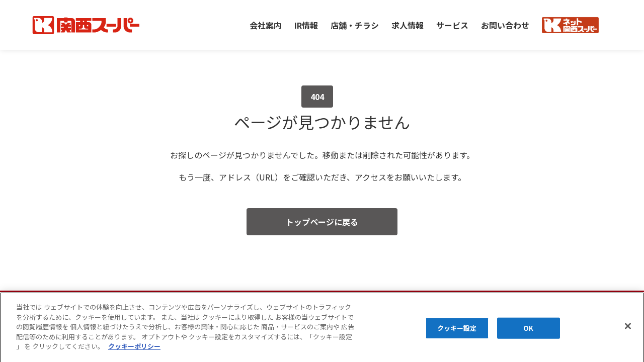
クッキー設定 (457, 335)
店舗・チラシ (355, 25)
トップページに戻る (322, 222)
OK (528, 335)
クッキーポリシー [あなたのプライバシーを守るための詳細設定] (134, 353)
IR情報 (306, 25)
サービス (452, 25)
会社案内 (266, 25)
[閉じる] (628, 332)
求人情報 (408, 25)
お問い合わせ (505, 25)
